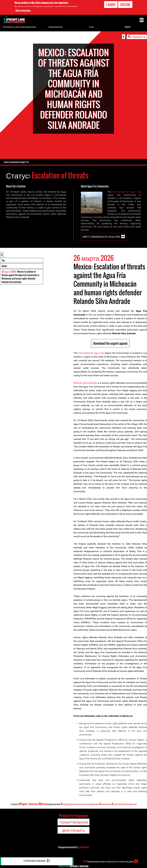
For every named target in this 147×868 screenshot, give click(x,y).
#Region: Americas (28, 804)
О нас (91, 27)
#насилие (105, 804)
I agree (111, 5)
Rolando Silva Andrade (85, 383)
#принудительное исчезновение (80, 804)
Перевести (139, 37)
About (4, 266)
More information (23, 10)
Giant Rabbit (83, 847)
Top (3, 261)
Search (128, 27)
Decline (125, 5)
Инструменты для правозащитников (19, 27)
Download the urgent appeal (110, 344)
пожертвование (56, 27)
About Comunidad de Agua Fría (18, 162)
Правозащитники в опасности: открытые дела (108, 861)
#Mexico (43, 804)
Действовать (73, 831)
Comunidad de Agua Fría (127, 192)
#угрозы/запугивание (124, 804)
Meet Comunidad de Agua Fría (101, 237)
